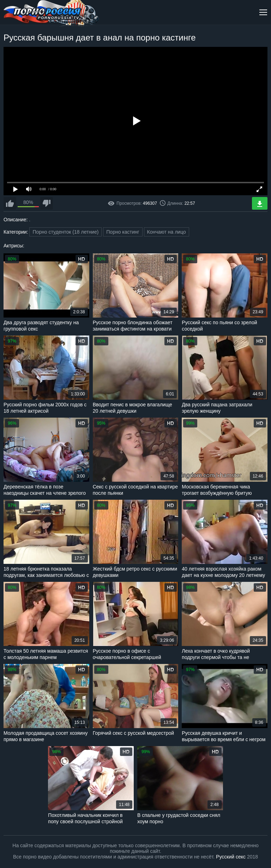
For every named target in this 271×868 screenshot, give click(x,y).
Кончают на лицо (167, 232)
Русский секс (231, 857)
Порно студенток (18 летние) (65, 232)
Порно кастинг (123, 232)
